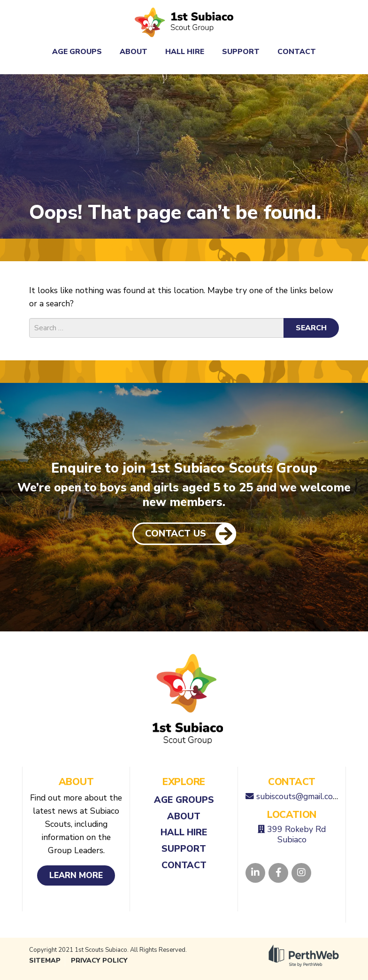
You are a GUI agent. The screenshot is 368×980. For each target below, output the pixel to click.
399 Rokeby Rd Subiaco (296, 834)
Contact (297, 52)
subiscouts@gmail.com (298, 796)
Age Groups (77, 52)
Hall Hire (185, 52)
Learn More (76, 875)
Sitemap (45, 961)
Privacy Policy (99, 961)
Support (241, 52)
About (134, 52)
